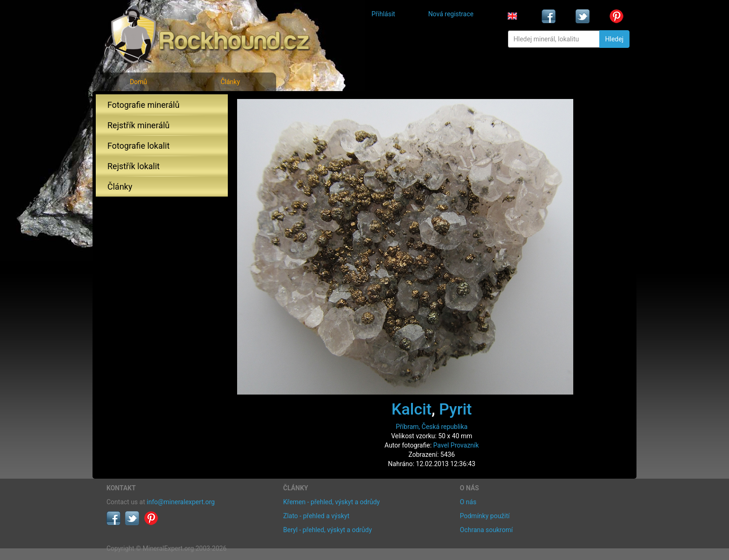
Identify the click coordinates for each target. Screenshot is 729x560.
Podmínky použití (485, 516)
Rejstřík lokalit (133, 166)
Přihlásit (383, 14)
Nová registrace (451, 14)
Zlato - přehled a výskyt (316, 516)
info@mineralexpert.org (181, 502)
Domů (138, 82)
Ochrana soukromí (486, 530)
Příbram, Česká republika (431, 427)
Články (230, 82)
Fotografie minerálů (143, 105)
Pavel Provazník (456, 445)
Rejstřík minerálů (139, 125)
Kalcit (411, 409)
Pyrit (455, 409)
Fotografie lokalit (139, 146)
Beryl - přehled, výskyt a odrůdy (328, 530)
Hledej (614, 39)
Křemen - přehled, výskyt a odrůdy (331, 502)
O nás (468, 502)
